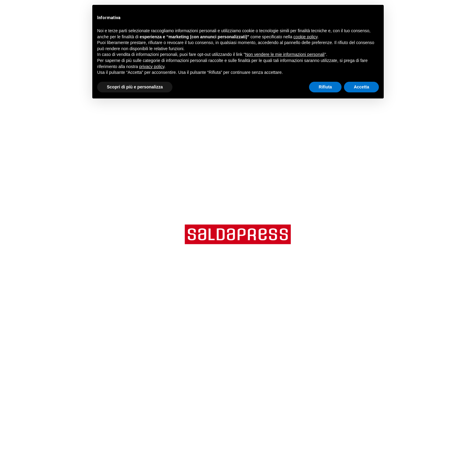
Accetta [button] (361, 87)
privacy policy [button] (152, 67)
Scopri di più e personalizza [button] (135, 87)
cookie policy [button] (306, 37)
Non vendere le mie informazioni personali (285, 54)
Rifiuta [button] (325, 87)
